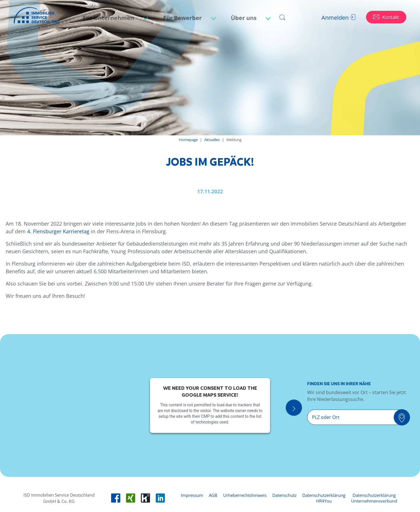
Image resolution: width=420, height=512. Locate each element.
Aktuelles (212, 140)
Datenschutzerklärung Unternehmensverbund (374, 498)
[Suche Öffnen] (300, 409)
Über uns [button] (244, 18)
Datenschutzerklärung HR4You (324, 498)
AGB (213, 495)
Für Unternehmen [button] (109, 18)
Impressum (192, 495)
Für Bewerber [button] (183, 18)
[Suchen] (405, 418)
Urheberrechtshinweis (245, 495)
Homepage (188, 140)
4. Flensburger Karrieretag (58, 231)
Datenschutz (284, 495)
